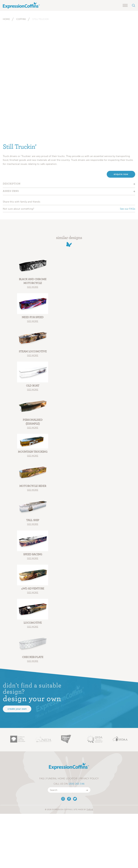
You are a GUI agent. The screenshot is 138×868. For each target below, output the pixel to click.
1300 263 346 (76, 784)
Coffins (21, 19)
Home (6, 19)
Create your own (17, 709)
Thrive (90, 809)
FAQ (42, 778)
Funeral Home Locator (62, 778)
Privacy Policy (89, 778)
